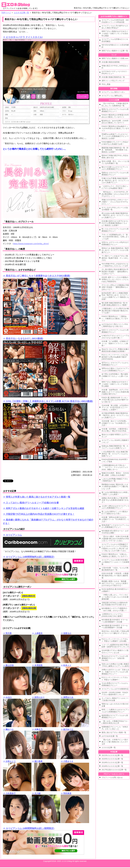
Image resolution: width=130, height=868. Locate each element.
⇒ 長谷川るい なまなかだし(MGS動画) (23, 339)
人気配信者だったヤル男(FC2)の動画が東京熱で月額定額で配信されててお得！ (115, 311)
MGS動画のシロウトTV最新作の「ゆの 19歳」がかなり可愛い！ (114, 609)
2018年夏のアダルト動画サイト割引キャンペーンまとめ (115, 652)
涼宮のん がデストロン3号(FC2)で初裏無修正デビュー (115, 243)
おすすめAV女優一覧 (110, 736)
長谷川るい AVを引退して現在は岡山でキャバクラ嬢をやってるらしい (115, 633)
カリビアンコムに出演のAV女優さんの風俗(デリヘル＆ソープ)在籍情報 (115, 562)
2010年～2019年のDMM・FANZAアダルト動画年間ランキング (115, 694)
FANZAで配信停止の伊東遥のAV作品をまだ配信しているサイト (115, 116)
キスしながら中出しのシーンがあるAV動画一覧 (115, 209)
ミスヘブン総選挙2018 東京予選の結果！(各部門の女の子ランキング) (115, 646)
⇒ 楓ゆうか (8, 729)
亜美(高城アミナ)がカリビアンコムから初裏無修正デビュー (115, 526)
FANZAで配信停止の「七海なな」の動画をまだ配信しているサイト (115, 555)
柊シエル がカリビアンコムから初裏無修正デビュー (115, 230)
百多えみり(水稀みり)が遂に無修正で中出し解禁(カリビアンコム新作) (115, 665)
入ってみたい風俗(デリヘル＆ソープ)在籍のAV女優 (115, 699)
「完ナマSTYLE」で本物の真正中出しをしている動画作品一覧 (115, 105)
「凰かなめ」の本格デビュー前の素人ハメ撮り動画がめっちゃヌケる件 (115, 742)
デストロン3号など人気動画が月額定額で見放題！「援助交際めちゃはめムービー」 (115, 287)
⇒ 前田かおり (38, 697)
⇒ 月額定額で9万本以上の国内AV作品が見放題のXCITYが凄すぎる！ (39, 514)
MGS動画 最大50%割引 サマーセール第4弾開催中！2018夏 (115, 621)
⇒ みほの (7, 697)
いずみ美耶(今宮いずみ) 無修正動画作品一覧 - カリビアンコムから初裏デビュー (115, 454)
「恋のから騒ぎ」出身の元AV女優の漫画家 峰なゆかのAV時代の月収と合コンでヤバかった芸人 (115, 539)
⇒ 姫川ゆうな (67, 729)
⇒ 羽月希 (7, 633)
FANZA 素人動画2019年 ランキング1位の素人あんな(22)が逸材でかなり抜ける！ (115, 400)
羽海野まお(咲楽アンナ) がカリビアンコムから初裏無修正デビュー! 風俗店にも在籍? (115, 136)
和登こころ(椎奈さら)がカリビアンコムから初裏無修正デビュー (115, 711)
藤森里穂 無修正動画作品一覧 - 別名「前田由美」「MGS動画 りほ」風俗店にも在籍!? (115, 150)
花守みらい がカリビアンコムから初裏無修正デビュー (115, 364)
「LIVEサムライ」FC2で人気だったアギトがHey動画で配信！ (115, 187)
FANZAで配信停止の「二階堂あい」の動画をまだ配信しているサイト (115, 318)
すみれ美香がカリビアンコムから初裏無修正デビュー (115, 684)
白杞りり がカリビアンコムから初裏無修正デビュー (115, 331)
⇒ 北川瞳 (36, 793)
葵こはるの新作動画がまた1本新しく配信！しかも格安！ (115, 493)
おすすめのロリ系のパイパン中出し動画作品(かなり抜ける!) (115, 325)
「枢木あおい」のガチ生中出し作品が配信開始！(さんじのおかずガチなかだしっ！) (115, 194)
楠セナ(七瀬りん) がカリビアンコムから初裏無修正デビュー (115, 168)
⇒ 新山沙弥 (8, 665)
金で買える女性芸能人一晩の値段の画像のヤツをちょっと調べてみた (115, 376)
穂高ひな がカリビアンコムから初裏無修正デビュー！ (115, 110)
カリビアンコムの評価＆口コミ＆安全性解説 (115, 40)
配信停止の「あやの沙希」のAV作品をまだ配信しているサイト (115, 122)
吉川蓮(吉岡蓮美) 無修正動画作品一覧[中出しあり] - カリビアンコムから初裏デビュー (115, 415)
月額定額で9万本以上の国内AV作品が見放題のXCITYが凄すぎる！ (115, 604)
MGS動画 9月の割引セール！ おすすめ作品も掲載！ (115, 532)
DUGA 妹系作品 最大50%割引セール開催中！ (115, 590)
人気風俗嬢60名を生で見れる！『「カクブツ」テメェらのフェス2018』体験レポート (115, 467)
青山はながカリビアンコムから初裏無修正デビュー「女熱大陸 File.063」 (115, 658)
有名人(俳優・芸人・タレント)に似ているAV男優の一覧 (115, 162)
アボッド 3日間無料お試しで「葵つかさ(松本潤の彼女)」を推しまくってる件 (115, 237)
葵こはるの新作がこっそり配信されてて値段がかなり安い (115, 513)
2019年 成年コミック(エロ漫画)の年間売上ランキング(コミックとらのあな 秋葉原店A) (115, 279)
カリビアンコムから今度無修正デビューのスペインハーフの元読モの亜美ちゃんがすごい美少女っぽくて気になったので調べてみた (115, 547)
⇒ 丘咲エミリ (9, 761)
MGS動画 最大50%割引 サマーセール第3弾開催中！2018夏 (115, 627)
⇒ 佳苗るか (66, 633)
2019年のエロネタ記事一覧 (112, 762)
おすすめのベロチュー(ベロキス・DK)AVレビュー (115, 72)
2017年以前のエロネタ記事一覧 (114, 770)
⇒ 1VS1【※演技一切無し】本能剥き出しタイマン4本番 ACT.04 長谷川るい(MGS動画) (48, 401)
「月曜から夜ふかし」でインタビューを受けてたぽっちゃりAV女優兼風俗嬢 (115, 597)
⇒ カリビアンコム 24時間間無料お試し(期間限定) (29, 557)
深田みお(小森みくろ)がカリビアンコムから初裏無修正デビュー (115, 369)
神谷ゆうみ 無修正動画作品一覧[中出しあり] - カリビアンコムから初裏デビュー (115, 250)
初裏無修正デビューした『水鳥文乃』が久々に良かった (115, 728)
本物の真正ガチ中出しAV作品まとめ (115, 67)
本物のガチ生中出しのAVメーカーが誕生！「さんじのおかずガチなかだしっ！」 (115, 202)
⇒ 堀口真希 (37, 761)
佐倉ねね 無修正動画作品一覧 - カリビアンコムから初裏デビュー (115, 447)
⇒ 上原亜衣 (37, 633)
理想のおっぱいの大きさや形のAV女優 (115, 705)
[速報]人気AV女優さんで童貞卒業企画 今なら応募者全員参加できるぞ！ (115, 500)
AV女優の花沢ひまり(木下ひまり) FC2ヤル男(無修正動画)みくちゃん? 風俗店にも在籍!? (115, 223)
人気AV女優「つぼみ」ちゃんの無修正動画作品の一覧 (115, 569)
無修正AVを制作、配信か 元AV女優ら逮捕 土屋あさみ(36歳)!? (115, 474)
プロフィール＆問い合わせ (112, 778)
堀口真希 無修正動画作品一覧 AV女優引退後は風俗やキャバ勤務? (115, 304)
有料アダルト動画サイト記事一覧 (115, 51)
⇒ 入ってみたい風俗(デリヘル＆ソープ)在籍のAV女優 (31, 503)
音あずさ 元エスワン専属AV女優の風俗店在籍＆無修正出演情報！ (115, 350)
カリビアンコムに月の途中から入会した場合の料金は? (115, 27)
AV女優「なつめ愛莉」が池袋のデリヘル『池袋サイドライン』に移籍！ (115, 343)
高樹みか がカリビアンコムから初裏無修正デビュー (115, 174)
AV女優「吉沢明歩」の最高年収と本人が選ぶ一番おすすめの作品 (115, 430)
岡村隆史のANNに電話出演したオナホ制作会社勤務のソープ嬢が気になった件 (115, 487)
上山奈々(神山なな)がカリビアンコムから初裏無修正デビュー (115, 507)
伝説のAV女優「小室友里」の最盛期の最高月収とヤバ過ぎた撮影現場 (115, 576)
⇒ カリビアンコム (12, 535)
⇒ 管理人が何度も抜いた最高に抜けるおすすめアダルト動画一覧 (37, 497)
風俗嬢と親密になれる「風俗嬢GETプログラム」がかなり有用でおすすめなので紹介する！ (115, 583)
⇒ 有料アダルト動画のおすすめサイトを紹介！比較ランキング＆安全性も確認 (43, 508)
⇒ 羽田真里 (66, 793)
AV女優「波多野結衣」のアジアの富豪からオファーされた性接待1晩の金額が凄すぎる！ (115, 392)
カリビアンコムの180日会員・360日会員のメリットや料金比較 (115, 21)
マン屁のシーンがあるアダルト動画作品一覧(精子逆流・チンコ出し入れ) (115, 258)
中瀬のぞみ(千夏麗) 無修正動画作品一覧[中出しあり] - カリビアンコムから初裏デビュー (115, 180)
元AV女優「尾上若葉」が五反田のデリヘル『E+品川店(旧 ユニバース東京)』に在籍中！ (115, 408)
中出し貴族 (106, 84)
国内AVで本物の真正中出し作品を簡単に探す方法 (115, 157)
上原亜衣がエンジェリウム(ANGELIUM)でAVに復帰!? (112, 615)
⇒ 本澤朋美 (37, 665)
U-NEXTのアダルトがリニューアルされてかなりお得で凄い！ (115, 337)
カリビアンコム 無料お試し (112, 96)
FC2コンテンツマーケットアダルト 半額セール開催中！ (115, 679)
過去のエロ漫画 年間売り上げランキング (115, 436)
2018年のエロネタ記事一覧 (112, 766)
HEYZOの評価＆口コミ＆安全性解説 (115, 46)
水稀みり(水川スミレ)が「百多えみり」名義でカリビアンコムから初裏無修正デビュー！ (115, 672)
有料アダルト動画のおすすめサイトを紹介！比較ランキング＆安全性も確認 (115, 33)
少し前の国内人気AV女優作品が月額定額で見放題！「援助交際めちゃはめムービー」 (115, 272)
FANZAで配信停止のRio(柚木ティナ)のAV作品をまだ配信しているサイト (115, 128)
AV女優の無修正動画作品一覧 (113, 77)
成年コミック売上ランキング (113, 81)
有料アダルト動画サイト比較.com (115, 58)
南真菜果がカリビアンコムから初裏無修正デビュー (115, 716)
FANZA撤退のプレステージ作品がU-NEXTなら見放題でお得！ (115, 143)
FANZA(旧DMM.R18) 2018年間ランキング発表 (115, 461)
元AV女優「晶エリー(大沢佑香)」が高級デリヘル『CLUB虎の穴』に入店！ (115, 423)
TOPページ (6, 13)
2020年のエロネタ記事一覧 (112, 759)
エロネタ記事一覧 (21, 13)
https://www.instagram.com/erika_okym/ (31, 244)
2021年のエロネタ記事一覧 (112, 755)
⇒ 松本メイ (66, 665)
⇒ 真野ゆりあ (67, 697)
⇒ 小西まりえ (67, 761)
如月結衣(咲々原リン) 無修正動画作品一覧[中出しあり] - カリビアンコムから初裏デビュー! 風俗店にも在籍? (115, 296)
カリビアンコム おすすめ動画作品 (115, 689)
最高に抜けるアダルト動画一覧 (114, 732)
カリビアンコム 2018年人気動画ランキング (115, 441)
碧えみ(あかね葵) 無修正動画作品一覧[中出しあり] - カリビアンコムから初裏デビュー (115, 215)
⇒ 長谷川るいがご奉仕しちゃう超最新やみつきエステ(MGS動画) (36, 276)
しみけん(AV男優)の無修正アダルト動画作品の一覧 (115, 480)
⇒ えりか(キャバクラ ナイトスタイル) (23, 37)
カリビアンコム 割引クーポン (113, 92)
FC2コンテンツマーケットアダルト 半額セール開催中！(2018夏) (115, 640)
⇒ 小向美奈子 (9, 793)
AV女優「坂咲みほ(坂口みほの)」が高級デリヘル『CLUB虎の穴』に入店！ (115, 519)
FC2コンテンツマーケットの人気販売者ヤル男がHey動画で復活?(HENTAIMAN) (115, 357)
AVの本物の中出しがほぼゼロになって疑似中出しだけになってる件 (115, 265)
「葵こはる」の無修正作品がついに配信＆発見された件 (115, 722)
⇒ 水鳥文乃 (37, 729)
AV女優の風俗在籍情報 (111, 62)
